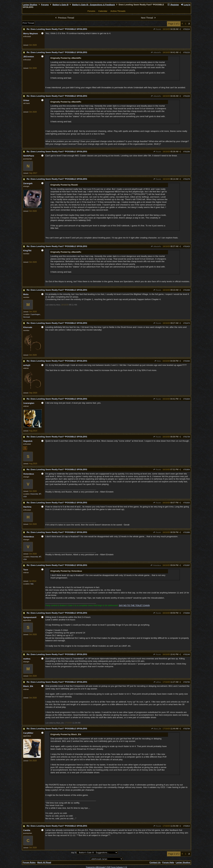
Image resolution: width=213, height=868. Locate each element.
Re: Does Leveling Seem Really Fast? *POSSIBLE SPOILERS (57, 29)
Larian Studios (30, 5)
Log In (185, 5)
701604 (187, 399)
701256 (187, 152)
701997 (187, 565)
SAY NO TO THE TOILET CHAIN (134, 605)
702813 (187, 826)
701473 (187, 323)
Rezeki (157, 29)
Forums (45, 5)
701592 (187, 361)
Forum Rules (29, 862)
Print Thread (28, 23)
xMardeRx (156, 52)
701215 (187, 52)
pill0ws (157, 682)
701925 (187, 503)
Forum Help (168, 862)
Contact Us (155, 862)
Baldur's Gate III (60, 5)
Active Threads (118, 11)
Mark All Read (44, 862)
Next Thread (149, 18)
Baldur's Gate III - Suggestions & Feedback (94, 5)
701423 (187, 246)
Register (173, 5)
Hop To (74, 853)
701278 (187, 179)
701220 (187, 96)
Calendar (103, 11)
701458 (187, 290)
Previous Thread (64, 18)
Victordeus (156, 565)
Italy (32, 584)
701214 (187, 29)
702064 (187, 613)
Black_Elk (156, 729)
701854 (187, 470)
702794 (187, 729)
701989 (187, 532)
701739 (187, 437)
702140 (187, 654)
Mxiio (158, 361)
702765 (187, 682)
